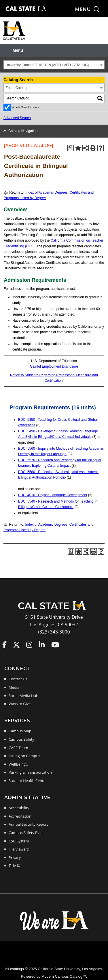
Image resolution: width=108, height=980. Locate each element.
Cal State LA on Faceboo (4, 645)
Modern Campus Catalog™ (64, 976)
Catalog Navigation (23, 131)
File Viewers (19, 849)
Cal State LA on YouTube (55, 645)
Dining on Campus (24, 756)
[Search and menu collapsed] (92, 10)
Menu (18, 50)
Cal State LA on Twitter (16, 645)
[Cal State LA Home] (54, 610)
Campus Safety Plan (26, 833)
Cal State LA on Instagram (29, 645)
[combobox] (54, 65)
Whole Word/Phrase (25, 107)
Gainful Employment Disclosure (54, 366)
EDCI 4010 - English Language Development (53, 495)
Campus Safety (21, 739)
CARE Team (18, 748)
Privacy (15, 857)
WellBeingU (18, 764)
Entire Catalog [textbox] (16, 88)
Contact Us (18, 679)
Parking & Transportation (30, 772)
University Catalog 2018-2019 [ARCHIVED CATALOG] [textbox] (47, 65)
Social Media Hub (23, 696)
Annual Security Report (28, 824)
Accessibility (19, 808)
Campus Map (20, 731)
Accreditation (20, 816)
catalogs (17, 969)
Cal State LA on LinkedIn (42, 645)
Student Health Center (28, 781)
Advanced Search (17, 118)
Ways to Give (20, 704)
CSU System (19, 841)
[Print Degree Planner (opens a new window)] (71, 148)
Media (14, 687)
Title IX (14, 866)
